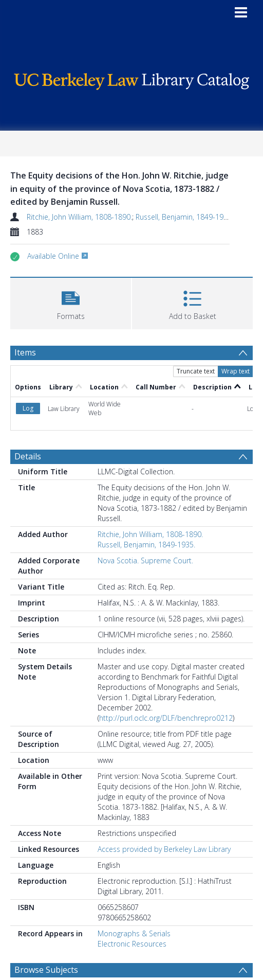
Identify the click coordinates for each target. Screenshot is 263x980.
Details (28, 456)
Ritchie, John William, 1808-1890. (79, 217)
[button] (71, 302)
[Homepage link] (131, 79)
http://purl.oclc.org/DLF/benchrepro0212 (166, 718)
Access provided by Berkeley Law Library (164, 849)
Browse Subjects (46, 970)
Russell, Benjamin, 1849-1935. (184, 217)
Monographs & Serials (134, 933)
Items (25, 352)
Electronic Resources (132, 944)
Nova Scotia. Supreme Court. (145, 560)
